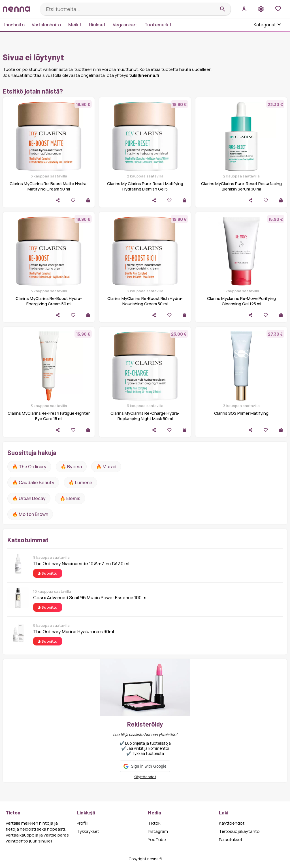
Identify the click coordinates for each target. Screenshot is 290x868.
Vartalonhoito (46, 25)
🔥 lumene (80, 482)
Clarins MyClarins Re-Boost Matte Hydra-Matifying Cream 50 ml (49, 186)
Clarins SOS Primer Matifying (241, 413)
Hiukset (97, 25)
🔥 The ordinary (29, 467)
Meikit (75, 25)
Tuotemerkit (158, 25)
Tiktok (154, 823)
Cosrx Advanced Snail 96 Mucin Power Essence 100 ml (90, 598)
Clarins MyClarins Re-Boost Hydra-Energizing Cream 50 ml (49, 301)
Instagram (158, 831)
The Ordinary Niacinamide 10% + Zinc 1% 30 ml (81, 564)
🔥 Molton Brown (30, 514)
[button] (145, 766)
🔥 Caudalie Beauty (33, 482)
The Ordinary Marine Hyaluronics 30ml (74, 632)
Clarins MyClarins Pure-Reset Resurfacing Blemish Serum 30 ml (241, 186)
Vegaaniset (125, 25)
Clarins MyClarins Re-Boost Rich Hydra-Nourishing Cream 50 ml (145, 301)
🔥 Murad (106, 467)
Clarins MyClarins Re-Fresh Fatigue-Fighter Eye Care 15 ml (49, 416)
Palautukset (231, 840)
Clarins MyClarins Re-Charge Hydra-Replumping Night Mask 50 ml (145, 416)
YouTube (157, 840)
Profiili (83, 823)
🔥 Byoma (71, 467)
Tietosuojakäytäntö (239, 831)
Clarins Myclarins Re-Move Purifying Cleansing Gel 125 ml (241, 301)
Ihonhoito (14, 25)
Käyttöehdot (145, 777)
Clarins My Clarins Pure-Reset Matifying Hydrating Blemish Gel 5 (145, 186)
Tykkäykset (88, 831)
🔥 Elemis (70, 498)
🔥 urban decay (29, 498)
